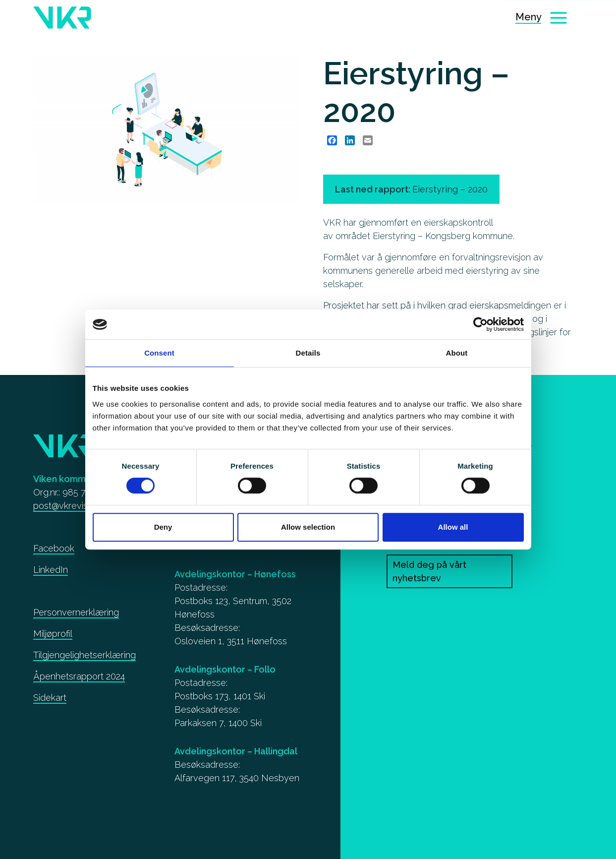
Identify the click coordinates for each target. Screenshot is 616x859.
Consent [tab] (159, 353)
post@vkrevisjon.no (72, 506)
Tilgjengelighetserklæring (84, 655)
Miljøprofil (53, 634)
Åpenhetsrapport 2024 (79, 676)
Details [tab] (308, 353)
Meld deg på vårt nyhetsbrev (429, 571)
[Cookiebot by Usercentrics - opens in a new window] (480, 324)
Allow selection (308, 527)
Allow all (453, 527)
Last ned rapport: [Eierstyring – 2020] (411, 189)
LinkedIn (51, 570)
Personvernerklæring (76, 612)
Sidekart (50, 698)
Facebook (54, 548)
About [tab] (457, 353)
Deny (163, 527)
